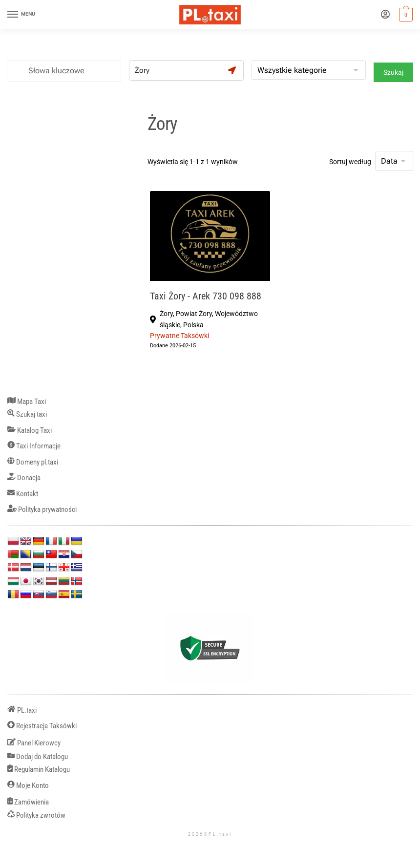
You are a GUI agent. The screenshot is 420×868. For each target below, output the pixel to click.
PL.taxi (22, 710)
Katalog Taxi (30, 431)
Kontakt (23, 494)
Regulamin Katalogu (39, 770)
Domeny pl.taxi (33, 462)
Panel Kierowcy (34, 743)
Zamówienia (28, 802)
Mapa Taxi (27, 402)
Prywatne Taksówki (179, 336)
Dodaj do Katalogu (38, 757)
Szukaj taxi (27, 414)
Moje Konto (28, 786)
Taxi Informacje (34, 446)
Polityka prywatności (42, 510)
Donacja (24, 478)
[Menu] (22, 15)
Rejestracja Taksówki (42, 726)
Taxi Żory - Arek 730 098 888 (206, 296)
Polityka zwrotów (36, 815)
